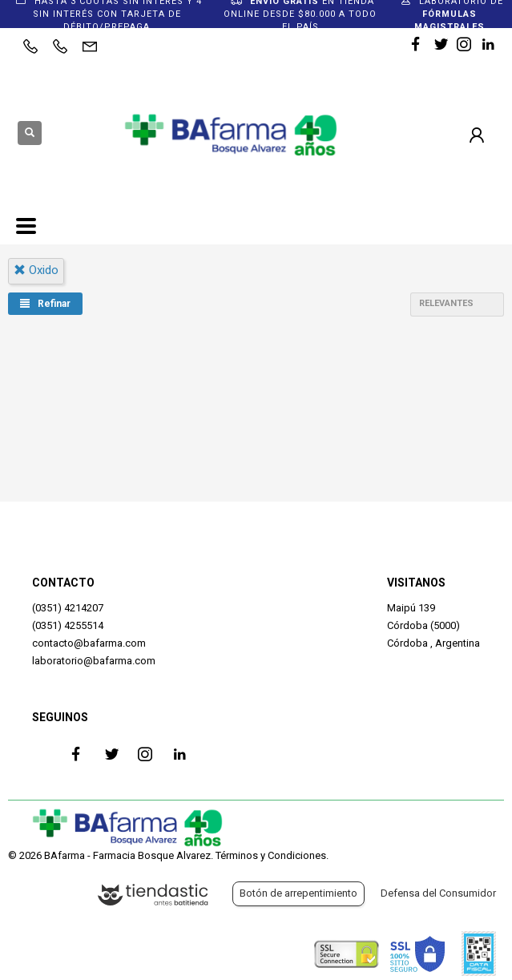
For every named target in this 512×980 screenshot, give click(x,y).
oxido (36, 270)
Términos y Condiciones (271, 855)
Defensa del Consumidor (438, 893)
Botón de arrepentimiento (298, 893)
